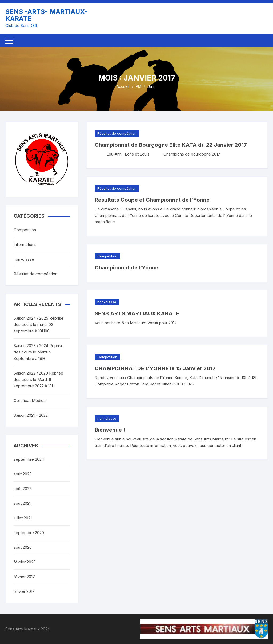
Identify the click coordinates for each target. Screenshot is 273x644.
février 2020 (25, 562)
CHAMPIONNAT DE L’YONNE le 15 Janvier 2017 (155, 368)
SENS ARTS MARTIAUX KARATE (137, 313)
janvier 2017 (24, 591)
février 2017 (24, 577)
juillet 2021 (23, 518)
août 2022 (23, 489)
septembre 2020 (29, 533)
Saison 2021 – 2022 (31, 415)
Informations (25, 245)
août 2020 (23, 547)
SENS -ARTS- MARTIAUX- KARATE (47, 15)
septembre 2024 (29, 459)
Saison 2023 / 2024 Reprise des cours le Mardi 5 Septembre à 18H (39, 352)
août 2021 (22, 503)
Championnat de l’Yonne (127, 268)
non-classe (107, 302)
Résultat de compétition (117, 133)
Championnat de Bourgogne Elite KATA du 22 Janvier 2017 (171, 145)
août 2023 (23, 474)
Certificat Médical (30, 401)
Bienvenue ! (110, 430)
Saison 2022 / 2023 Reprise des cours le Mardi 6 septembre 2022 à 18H (38, 379)
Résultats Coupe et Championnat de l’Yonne (152, 200)
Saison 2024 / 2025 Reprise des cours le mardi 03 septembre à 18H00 (39, 325)
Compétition (107, 256)
